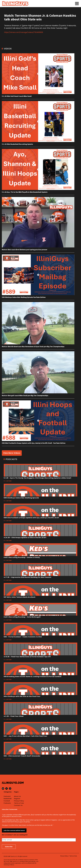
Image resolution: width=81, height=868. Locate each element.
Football (7, 801)
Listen (9, 481)
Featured (7, 796)
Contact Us (18, 805)
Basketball (8, 799)
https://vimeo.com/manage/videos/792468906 (24, 32)
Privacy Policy (19, 801)
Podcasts (7, 803)
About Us (17, 796)
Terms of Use (19, 803)
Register (17, 799)
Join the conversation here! (14, 830)
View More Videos (12, 453)
